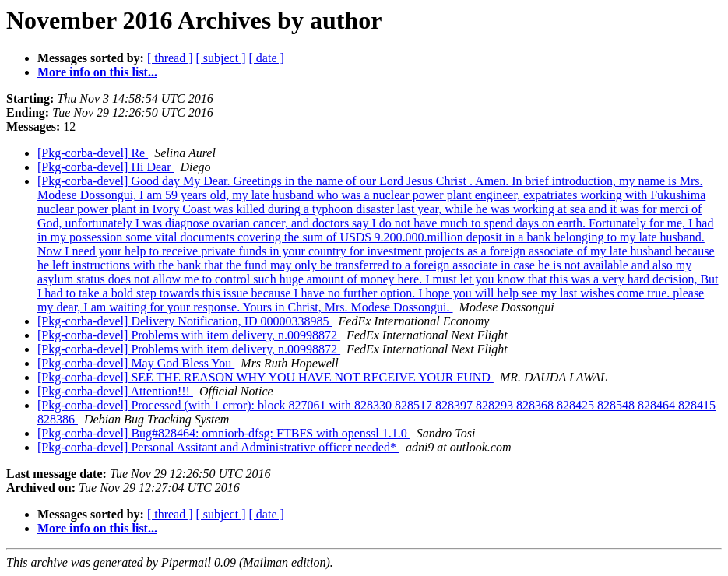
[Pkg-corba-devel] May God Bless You (136, 363)
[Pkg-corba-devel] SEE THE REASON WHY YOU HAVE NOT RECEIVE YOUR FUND (266, 377)
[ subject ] (221, 58)
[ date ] (267, 58)
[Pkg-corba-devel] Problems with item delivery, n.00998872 (189, 335)
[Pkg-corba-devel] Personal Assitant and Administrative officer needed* (218, 447)
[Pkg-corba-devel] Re (93, 153)
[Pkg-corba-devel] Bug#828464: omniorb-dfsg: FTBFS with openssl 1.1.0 (224, 433)
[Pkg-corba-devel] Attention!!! (115, 391)
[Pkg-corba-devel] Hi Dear (106, 167)
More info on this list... (97, 72)
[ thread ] (170, 58)
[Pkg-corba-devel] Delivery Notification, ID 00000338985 (185, 321)
